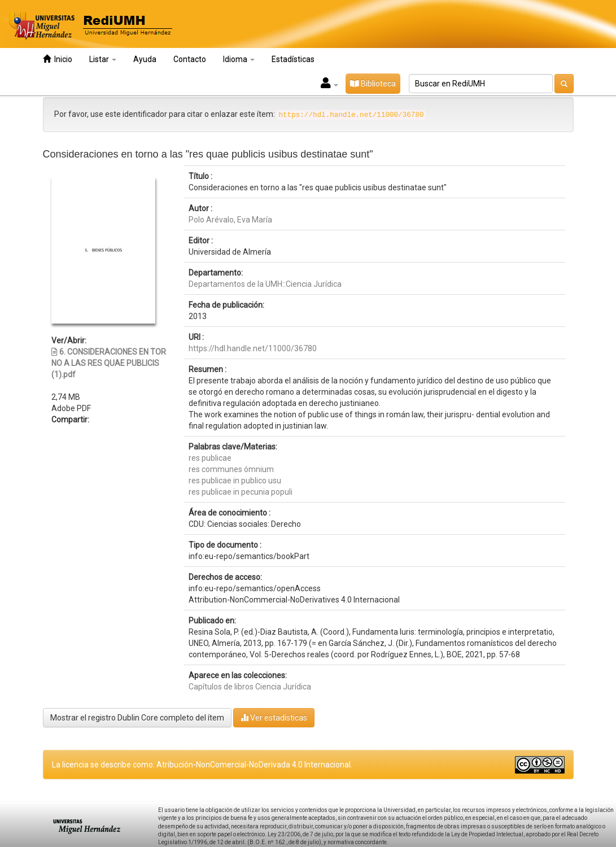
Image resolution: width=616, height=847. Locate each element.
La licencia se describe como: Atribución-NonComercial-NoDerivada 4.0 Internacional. (202, 765)
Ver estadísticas (274, 717)
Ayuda (145, 59)
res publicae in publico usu (235, 481)
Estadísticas (293, 59)
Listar (103, 59)
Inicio (58, 59)
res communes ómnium (231, 469)
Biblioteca (373, 84)
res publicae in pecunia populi (241, 492)
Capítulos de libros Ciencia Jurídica (250, 687)
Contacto (190, 59)
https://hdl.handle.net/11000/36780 (253, 348)
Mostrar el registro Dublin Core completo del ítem (137, 718)
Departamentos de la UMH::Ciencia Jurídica (265, 284)
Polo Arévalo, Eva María (230, 220)
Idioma (239, 59)
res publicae (210, 458)
